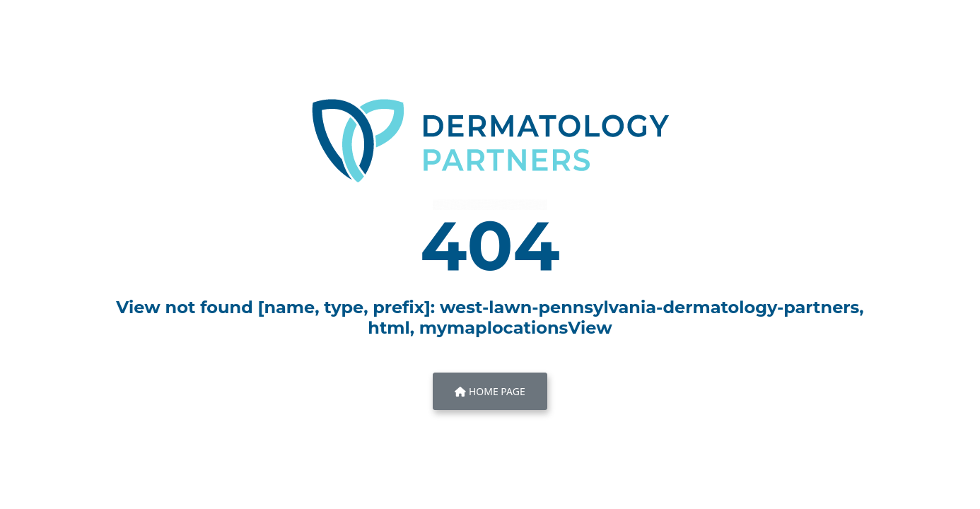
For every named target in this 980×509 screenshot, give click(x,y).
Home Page (490, 391)
